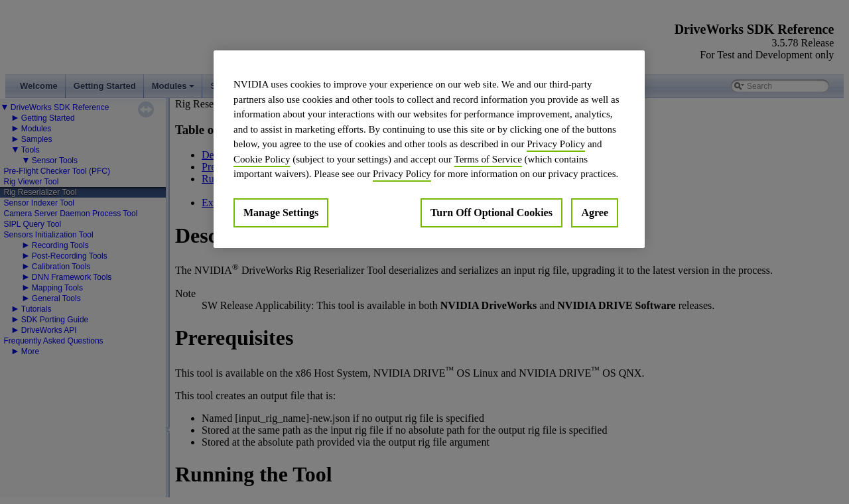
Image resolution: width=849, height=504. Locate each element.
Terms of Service (488, 159)
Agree (595, 213)
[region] (429, 149)
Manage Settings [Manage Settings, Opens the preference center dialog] (281, 213)
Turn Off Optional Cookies (491, 213)
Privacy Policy (556, 144)
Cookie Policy (262, 159)
